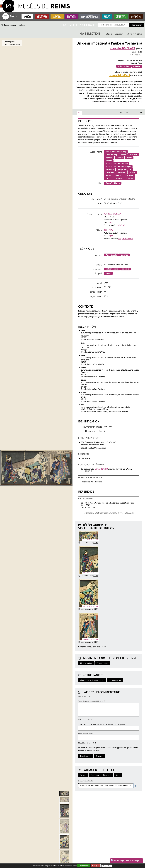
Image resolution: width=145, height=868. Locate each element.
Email (118, 775)
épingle (119, 178)
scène (123, 155)
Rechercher (137, 25)
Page (27, 16)
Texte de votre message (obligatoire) (92, 701)
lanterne (129, 178)
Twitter (83, 775)
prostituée (129, 176)
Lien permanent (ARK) (86, 781)
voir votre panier (134, 34)
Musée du (90, 16)
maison (118, 176)
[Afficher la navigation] (6, 16)
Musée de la (71, 16)
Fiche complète (102, 663)
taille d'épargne (112, 269)
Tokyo (110, 223)
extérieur (134, 155)
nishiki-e (126, 269)
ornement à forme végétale (117, 164)
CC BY (96, 543)
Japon (111, 236)
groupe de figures (125, 170)
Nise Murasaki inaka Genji (116, 152)
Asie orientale (124, 66)
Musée (57, 16)
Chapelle (107, 16)
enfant (108, 176)
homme (120, 158)
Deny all (96, 866)
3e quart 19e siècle (125, 239)
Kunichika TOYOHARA (112, 214)
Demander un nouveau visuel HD (91, 647)
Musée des (42, 16)
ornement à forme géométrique (118, 167)
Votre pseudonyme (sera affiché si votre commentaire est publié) (102, 725)
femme (132, 173)
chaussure (110, 173)
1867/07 (122, 225)
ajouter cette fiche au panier (92, 680)
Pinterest (107, 775)
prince (129, 158)
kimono (109, 161)
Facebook (95, 775)
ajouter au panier (114, 34)
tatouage (122, 173)
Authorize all (84, 866)
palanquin (110, 170)
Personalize (107, 866)
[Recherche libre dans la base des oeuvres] (114, 25)
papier (108, 273)
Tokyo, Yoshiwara (113, 183)
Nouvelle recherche (79, 25)
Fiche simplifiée (86, 663)
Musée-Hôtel (121, 16)
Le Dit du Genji (111, 155)
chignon (109, 178)
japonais (109, 158)
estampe (137, 66)
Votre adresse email (85, 734)
